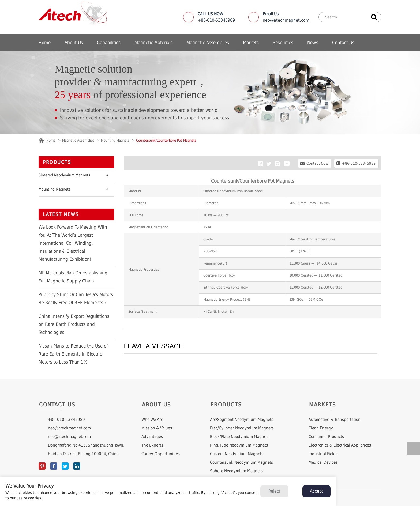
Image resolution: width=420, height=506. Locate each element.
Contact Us (343, 43)
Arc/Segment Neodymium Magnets (242, 420)
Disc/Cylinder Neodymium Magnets (242, 428)
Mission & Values (157, 428)
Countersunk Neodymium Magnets (241, 462)
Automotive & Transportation (335, 420)
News (313, 43)
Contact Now (314, 163)
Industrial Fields (323, 454)
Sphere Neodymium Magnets (236, 471)
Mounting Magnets (115, 140)
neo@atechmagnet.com (286, 17)
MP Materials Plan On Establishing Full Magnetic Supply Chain (73, 277)
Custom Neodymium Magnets (237, 454)
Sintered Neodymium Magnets (75, 175)
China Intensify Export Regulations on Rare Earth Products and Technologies (74, 324)
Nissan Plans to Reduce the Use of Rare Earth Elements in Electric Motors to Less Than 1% (73, 354)
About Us (74, 43)
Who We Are (152, 420)
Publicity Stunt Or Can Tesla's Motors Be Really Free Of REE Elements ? (76, 299)
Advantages (152, 437)
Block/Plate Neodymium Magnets (240, 437)
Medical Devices (323, 462)
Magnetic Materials (153, 43)
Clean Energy (321, 428)
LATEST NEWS (61, 214)
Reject (274, 491)
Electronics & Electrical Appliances (340, 445)
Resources (283, 43)
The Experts (152, 445)
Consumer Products (326, 437)
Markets (251, 43)
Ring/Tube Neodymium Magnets (239, 445)
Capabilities (109, 43)
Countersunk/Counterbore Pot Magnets (166, 140)
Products (57, 162)
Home (45, 43)
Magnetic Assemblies (208, 43)
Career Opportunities (161, 454)
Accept (317, 491)
